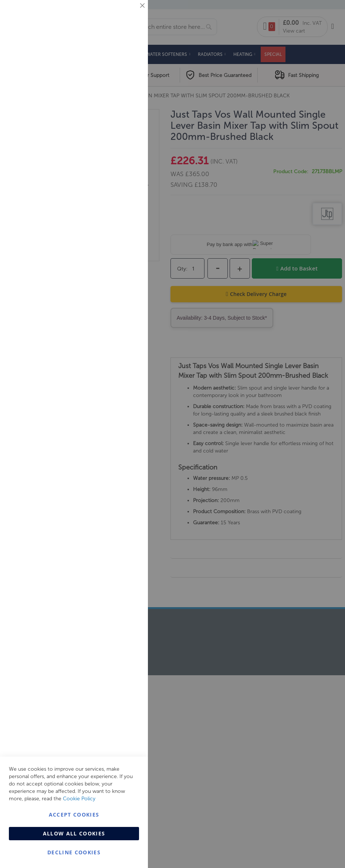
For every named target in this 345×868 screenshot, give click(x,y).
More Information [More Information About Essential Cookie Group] (119, 61)
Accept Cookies (74, 815)
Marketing (128, 93)
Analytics (128, 186)
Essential (128, 15)
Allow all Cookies (74, 833)
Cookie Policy (79, 799)
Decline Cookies (74, 852)
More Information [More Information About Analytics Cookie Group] (119, 225)
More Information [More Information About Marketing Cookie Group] (119, 154)
